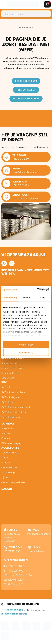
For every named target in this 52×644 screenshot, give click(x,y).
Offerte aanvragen (11, 443)
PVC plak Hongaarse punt (16, 407)
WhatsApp (20, 182)
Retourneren (8, 378)
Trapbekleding (9, 453)
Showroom (20, 195)
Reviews (6, 433)
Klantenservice (13, 358)
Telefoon (19, 155)
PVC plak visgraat (11, 417)
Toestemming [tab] (10, 297)
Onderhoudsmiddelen (14, 482)
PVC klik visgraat (11, 397)
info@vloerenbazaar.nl (14, 614)
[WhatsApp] (7, 184)
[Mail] (29, 530)
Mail (36, 530)
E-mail (17, 168)
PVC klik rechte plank (13, 392)
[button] (26, 222)
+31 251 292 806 (14, 610)
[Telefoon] (7, 157)
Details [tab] (27, 297)
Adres (13, 530)
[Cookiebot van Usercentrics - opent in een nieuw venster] (37, 290)
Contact (6, 438)
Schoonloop (8, 473)
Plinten (5, 458)
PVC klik (6, 387)
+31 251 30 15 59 (12, 551)
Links (36, 548)
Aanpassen (26, 353)
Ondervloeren (9, 468)
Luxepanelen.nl (36, 551)
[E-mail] (7, 170)
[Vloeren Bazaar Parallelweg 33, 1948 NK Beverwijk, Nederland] (26, 507)
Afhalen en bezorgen (13, 368)
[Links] (29, 547)
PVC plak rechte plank (14, 412)
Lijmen (5, 477)
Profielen (6, 463)
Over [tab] (43, 297)
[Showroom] (7, 197)
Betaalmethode (10, 373)
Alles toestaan (26, 345)
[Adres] (6, 530)
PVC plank (7, 402)
